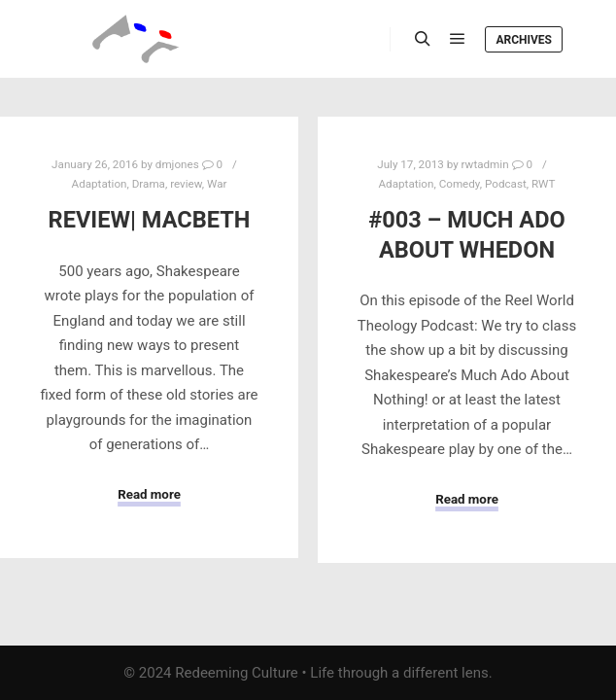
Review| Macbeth (150, 220)
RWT (544, 184)
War (217, 184)
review (186, 184)
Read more (149, 494)
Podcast (506, 184)
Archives (524, 40)
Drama (149, 184)
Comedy (460, 184)
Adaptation (100, 184)
